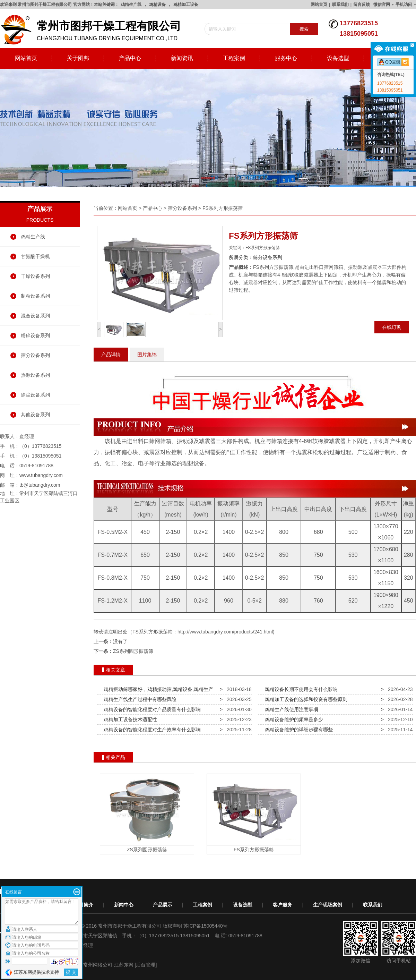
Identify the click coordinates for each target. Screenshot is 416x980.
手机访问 (404, 5)
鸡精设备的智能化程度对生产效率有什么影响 (151, 730)
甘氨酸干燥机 (35, 256)
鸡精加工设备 (186, 5)
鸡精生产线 (131, 5)
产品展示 (163, 905)
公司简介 (84, 905)
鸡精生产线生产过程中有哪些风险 (139, 699)
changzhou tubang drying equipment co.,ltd (94, 30)
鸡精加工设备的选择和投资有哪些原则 (305, 699)
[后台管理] (146, 965)
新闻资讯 (182, 58)
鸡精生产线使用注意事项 (290, 709)
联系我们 (340, 5)
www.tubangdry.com (41, 475)
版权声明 (172, 926)
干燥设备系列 (35, 276)
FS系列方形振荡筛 (223, 208)
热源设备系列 (35, 375)
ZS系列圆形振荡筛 (133, 651)
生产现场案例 (328, 905)
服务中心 (286, 58)
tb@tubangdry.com (40, 485)
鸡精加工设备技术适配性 (129, 719)
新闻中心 (124, 905)
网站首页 (319, 5)
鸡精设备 (157, 5)
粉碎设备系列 (35, 335)
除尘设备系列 (35, 395)
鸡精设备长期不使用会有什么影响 (300, 689)
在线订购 (392, 327)
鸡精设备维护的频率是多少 (293, 719)
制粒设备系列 (35, 296)
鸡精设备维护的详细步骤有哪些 (297, 730)
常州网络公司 (98, 965)
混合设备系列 (35, 316)
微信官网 (382, 5)
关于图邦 (78, 58)
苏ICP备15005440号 (206, 926)
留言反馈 (362, 5)
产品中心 (130, 58)
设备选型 (338, 58)
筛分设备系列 (35, 355)
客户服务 (283, 905)
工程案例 (234, 58)
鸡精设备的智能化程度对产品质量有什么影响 (151, 709)
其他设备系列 (35, 415)
